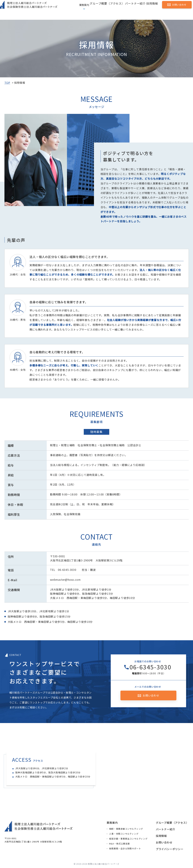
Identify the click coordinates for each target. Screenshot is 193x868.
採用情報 (150, 10)
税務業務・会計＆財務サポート (125, 849)
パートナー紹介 (132, 10)
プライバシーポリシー (170, 850)
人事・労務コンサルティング (124, 834)
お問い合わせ (176, 9)
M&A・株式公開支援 (119, 844)
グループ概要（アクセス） (104, 10)
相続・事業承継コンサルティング (126, 829)
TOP (7, 83)
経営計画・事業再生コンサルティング (128, 839)
